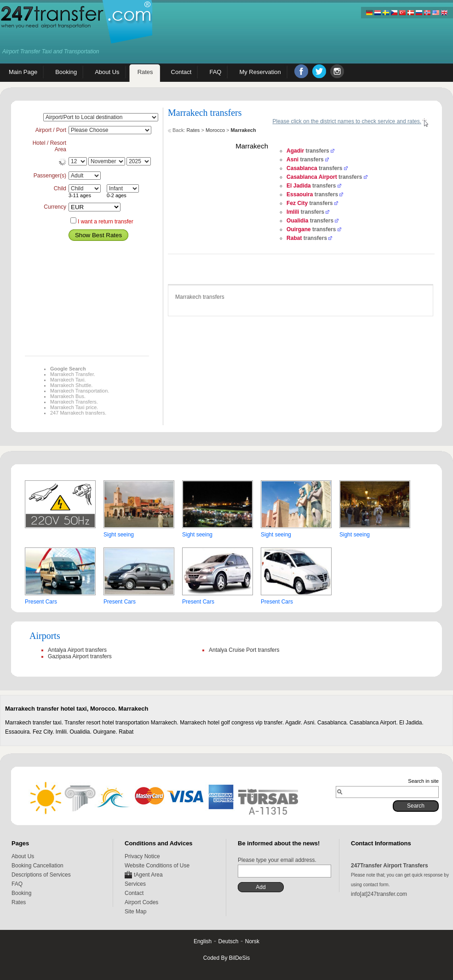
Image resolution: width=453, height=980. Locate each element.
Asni (292, 160)
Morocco (215, 130)
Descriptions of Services (41, 875)
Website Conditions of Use (157, 866)
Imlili (293, 212)
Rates (193, 130)
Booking (21, 893)
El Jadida (299, 186)
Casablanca (302, 168)
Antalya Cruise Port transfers (244, 650)
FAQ (17, 884)
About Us (23, 856)
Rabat (294, 238)
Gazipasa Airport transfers (80, 656)
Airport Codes (141, 902)
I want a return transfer (106, 222)
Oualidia (297, 221)
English (203, 941)
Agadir (295, 151)
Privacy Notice (142, 856)
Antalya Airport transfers (77, 650)
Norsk (252, 941)
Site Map (135, 912)
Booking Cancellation (37, 866)
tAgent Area (148, 875)
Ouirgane (299, 229)
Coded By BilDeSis (226, 958)
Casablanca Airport (312, 177)
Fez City (297, 203)
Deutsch (228, 941)
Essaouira (300, 194)
